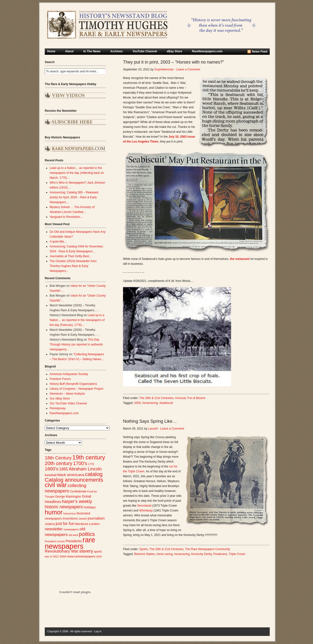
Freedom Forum (60, 379)
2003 (138, 403)
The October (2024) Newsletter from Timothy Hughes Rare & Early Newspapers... (73, 266)
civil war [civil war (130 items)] (56, 485)
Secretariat (144, 506)
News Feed (260, 52)
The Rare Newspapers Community (208, 549)
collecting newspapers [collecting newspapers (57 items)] (66, 488)
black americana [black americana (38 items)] (71, 475)
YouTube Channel (145, 51)
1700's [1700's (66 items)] (80, 463)
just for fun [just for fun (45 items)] (65, 523)
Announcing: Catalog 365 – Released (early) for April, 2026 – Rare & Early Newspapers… (74, 197)
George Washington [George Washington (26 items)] (68, 497)
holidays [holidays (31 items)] (90, 507)
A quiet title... (58, 242)
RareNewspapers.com (207, 51)
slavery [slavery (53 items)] (86, 551)
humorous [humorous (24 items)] (70, 513)
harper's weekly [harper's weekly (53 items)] (77, 501)
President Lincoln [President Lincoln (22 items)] (55, 541)
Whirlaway (146, 511)
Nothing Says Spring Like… (150, 421)
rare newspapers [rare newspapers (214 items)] (70, 543)
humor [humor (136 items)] (54, 512)
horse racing (165, 554)
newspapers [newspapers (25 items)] (71, 529)
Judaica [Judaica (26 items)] (50, 524)
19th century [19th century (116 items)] (89, 457)
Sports (144, 549)
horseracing (150, 403)
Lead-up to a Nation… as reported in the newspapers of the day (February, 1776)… (77, 320)
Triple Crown (237, 554)
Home (51, 51)
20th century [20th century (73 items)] (59, 463)
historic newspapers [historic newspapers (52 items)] (64, 507)
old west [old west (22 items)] (73, 535)
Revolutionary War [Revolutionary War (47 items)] (62, 551)
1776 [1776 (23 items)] (91, 464)
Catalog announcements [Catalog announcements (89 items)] (74, 480)
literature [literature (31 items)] (82, 524)
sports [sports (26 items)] (98, 552)
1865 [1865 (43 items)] (64, 469)
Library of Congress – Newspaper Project (76, 389)
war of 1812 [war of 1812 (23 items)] (52, 556)
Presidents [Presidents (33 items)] (74, 541)
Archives (117, 51)
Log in (98, 631)
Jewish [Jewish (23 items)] (83, 519)
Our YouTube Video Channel (68, 403)
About (69, 51)
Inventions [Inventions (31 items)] (70, 518)
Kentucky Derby (201, 554)
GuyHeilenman (164, 69)
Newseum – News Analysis (67, 394)
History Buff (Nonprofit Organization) (73, 384)
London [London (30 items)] (94, 524)
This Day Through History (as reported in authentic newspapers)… (76, 344)
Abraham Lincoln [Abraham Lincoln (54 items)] (85, 469)
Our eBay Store (60, 399)
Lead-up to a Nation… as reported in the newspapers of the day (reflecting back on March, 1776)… (77, 173)
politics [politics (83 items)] (87, 534)
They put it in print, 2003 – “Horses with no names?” (173, 62)
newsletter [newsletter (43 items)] (54, 529)
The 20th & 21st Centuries (156, 398)
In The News (92, 51)
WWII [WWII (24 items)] (63, 556)
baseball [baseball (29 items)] (51, 475)
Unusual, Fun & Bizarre (190, 398)
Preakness (220, 554)
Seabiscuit (166, 403)
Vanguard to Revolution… (66, 217)
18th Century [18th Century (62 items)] (58, 458)
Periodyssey (58, 408)
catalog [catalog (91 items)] (94, 474)
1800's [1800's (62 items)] (52, 469)
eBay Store (174, 51)
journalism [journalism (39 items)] (96, 518)
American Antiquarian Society (69, 374)
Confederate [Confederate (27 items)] (78, 491)
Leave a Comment (188, 69)
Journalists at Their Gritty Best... (71, 256)
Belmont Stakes (145, 554)
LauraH (153, 429)
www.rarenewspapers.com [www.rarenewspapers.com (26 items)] (84, 556)
